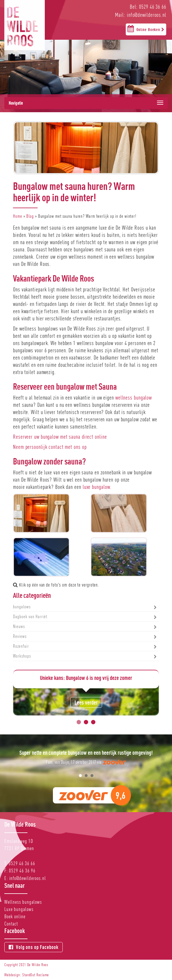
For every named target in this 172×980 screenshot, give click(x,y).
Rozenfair (21, 646)
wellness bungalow (134, 398)
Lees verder (86, 702)
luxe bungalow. (97, 487)
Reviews (20, 636)
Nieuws (19, 626)
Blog (30, 216)
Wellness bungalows (23, 902)
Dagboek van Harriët (30, 617)
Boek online (15, 916)
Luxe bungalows (19, 909)
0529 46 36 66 (22, 863)
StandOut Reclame (36, 975)
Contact (11, 924)
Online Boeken (146, 28)
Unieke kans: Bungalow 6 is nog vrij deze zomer (86, 678)
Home (18, 216)
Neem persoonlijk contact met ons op (50, 447)
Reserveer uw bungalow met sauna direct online (60, 437)
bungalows (22, 607)
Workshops (22, 656)
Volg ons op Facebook (34, 947)
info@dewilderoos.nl (28, 878)
